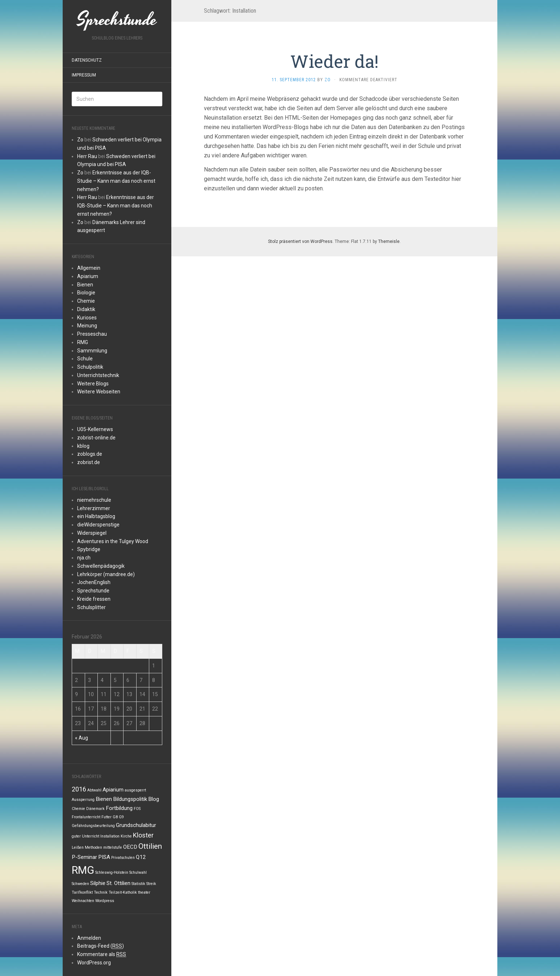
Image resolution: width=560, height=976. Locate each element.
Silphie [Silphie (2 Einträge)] (98, 883)
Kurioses (87, 318)
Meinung (87, 326)
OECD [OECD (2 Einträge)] (130, 847)
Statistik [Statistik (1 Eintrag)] (138, 884)
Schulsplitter (91, 607)
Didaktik (86, 309)
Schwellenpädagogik (101, 566)
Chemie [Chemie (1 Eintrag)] (78, 809)
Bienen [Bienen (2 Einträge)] (104, 799)
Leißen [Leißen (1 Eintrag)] (78, 847)
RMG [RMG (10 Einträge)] (83, 870)
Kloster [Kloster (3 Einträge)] (143, 835)
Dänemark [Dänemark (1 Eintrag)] (95, 809)
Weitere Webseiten (99, 392)
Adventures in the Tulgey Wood (113, 541)
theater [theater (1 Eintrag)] (144, 892)
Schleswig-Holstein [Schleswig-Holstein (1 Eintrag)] (112, 872)
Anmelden (89, 938)
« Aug (82, 738)
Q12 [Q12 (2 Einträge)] (141, 857)
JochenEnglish (94, 582)
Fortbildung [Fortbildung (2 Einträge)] (119, 808)
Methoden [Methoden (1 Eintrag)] (93, 847)
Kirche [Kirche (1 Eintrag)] (126, 836)
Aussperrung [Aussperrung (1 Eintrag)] (83, 800)
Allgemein (89, 268)
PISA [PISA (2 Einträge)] (104, 857)
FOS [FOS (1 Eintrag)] (137, 809)
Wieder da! (334, 61)
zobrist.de (89, 462)
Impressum (84, 75)
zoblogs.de (90, 454)
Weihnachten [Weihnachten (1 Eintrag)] (83, 901)
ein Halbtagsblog (96, 516)
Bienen (85, 285)
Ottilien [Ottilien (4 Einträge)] (150, 846)
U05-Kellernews (95, 429)
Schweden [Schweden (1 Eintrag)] (80, 884)
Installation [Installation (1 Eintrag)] (110, 836)
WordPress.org (94, 963)
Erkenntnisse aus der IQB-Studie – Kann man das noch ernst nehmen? (116, 181)
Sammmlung (92, 351)
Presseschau (92, 334)
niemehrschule (94, 500)
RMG (83, 342)
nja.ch (84, 558)
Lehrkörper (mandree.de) (106, 574)
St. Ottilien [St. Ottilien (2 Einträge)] (118, 883)
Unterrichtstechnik (98, 375)
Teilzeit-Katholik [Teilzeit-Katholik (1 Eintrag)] (123, 892)
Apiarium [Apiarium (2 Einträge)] (113, 790)
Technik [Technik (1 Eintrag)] (101, 892)
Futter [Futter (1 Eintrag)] (106, 817)
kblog (83, 446)
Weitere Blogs (93, 384)
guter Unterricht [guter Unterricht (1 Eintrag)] (85, 836)
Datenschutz (87, 60)
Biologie (86, 293)
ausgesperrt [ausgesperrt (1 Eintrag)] (135, 790)
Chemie (86, 301)
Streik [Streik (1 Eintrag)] (151, 884)
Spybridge (89, 549)
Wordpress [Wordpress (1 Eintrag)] (105, 901)
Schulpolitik (90, 367)
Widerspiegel (92, 533)
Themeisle (389, 241)
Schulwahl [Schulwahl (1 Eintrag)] (138, 872)
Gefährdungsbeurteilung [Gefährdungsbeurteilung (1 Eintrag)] (93, 826)
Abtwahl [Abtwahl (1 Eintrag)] (94, 790)
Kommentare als (102, 954)
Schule (85, 359)
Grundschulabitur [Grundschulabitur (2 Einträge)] (136, 825)
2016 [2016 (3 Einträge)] (79, 789)
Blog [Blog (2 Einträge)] (154, 799)
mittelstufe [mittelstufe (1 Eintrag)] (113, 847)
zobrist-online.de (96, 438)
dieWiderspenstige (98, 525)
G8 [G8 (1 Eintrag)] (115, 817)
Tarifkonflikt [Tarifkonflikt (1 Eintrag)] (82, 892)
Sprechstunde (93, 591)
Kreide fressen (94, 599)
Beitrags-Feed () (101, 946)
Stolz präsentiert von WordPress (300, 241)
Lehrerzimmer (94, 508)
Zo (80, 140)
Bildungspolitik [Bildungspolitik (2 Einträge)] (130, 799)
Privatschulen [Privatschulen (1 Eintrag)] (123, 858)
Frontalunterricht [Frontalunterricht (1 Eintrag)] (86, 817)
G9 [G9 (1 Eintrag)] (121, 817)
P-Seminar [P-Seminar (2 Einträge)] (84, 857)
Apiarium (88, 276)
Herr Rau (87, 156)
